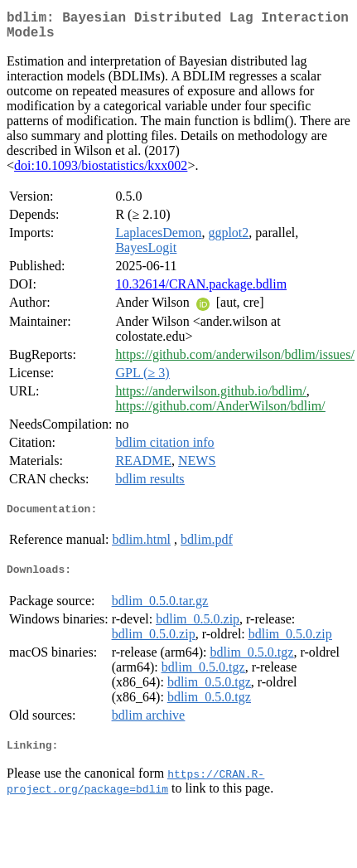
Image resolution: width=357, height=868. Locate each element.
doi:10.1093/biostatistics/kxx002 (101, 172)
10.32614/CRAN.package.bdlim (201, 291)
